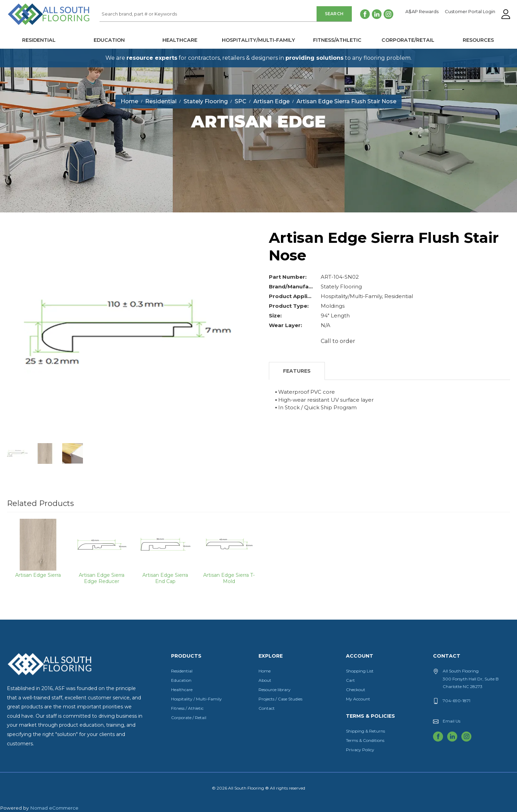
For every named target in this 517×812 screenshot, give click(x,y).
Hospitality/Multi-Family (258, 40)
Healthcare (180, 40)
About (265, 680)
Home (265, 671)
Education (109, 40)
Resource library (275, 690)
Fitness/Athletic (337, 40)
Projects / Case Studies (280, 699)
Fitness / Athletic (187, 708)
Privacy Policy (360, 750)
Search (334, 14)
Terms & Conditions (365, 740)
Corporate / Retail (189, 718)
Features (297, 371)
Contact (267, 708)
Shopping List (360, 671)
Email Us (452, 721)
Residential (39, 40)
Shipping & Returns (365, 731)
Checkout (356, 690)
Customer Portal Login (470, 12)
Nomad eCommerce (54, 808)
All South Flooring (32, 26)
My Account (358, 699)
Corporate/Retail (408, 40)
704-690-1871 (457, 701)
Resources (478, 40)
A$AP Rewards (422, 12)
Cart (350, 680)
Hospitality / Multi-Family (196, 699)
